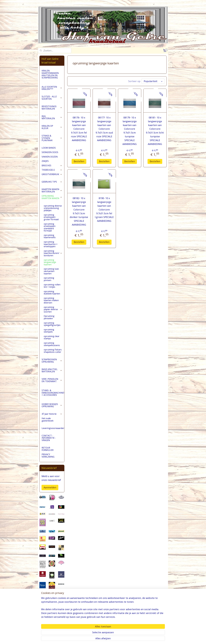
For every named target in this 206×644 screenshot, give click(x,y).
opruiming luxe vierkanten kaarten (51, 271)
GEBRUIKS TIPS (52, 182)
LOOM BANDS (49, 148)
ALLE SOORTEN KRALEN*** (52, 88)
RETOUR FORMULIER (48, 449)
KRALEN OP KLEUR (52, 127)
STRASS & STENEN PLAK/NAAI (52, 138)
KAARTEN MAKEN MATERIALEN (52, 190)
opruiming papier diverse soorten (53, 309)
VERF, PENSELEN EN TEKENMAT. (52, 380)
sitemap (97, 639)
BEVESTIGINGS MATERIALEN (52, 108)
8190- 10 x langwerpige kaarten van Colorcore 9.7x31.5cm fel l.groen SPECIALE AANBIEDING (104, 209)
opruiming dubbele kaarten (52, 293)
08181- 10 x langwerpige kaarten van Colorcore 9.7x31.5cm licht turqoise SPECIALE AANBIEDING (155, 131)
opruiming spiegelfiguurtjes (52, 324)
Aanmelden (50, 487)
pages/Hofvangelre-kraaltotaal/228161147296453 (52, 629)
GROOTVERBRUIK (52, 174)
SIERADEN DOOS (50, 152)
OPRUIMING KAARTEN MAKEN (52, 197)
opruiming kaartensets (50, 236)
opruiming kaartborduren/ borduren (53, 253)
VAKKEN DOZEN (50, 157)
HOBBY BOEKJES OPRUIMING (52, 405)
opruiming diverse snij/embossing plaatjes (53, 208)
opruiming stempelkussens (52, 344)
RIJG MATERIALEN (52, 117)
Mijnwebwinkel (136, 639)
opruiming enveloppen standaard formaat (50, 227)
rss (103, 639)
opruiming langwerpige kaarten (50, 262)
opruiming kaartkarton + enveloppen (51, 244)
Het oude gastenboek (48, 419)
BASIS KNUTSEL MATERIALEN (52, 370)
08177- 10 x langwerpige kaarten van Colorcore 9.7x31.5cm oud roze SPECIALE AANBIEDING (104, 129)
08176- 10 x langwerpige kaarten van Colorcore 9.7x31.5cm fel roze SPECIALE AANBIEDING (79, 129)
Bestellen (79, 161)
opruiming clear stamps (52, 337)
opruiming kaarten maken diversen (51, 300)
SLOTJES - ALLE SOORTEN (52, 98)
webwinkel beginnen (113, 639)
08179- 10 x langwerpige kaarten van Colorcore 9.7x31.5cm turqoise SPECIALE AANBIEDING (130, 131)
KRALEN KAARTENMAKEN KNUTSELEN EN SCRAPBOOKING (50, 74)
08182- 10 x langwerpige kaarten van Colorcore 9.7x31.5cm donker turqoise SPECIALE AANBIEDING (79, 211)
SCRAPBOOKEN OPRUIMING (52, 361)
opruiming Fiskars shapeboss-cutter (53, 351)
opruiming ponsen (49, 279)
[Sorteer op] (153, 81)
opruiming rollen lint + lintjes (52, 286)
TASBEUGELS (52, 170)
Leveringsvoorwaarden (53, 428)
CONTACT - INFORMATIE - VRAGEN (49, 438)
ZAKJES (45, 161)
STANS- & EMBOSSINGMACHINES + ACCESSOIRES (53, 393)
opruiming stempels (49, 331)
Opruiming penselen (49, 317)
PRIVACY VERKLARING (48, 456)
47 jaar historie (52, 414)
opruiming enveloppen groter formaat (51, 217)
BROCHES (52, 165)
